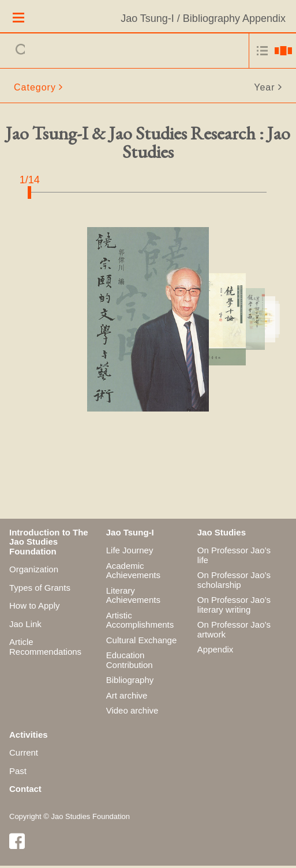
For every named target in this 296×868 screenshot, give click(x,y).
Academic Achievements (133, 572)
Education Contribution (130, 662)
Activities (29, 736)
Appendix (216, 652)
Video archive (132, 713)
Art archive (127, 697)
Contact (25, 791)
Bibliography (130, 682)
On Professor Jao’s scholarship (234, 582)
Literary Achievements (133, 597)
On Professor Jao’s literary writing (234, 607)
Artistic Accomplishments (140, 622)
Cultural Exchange (142, 642)
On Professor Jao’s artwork (234, 632)
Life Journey (130, 552)
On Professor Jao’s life (234, 557)
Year (264, 89)
